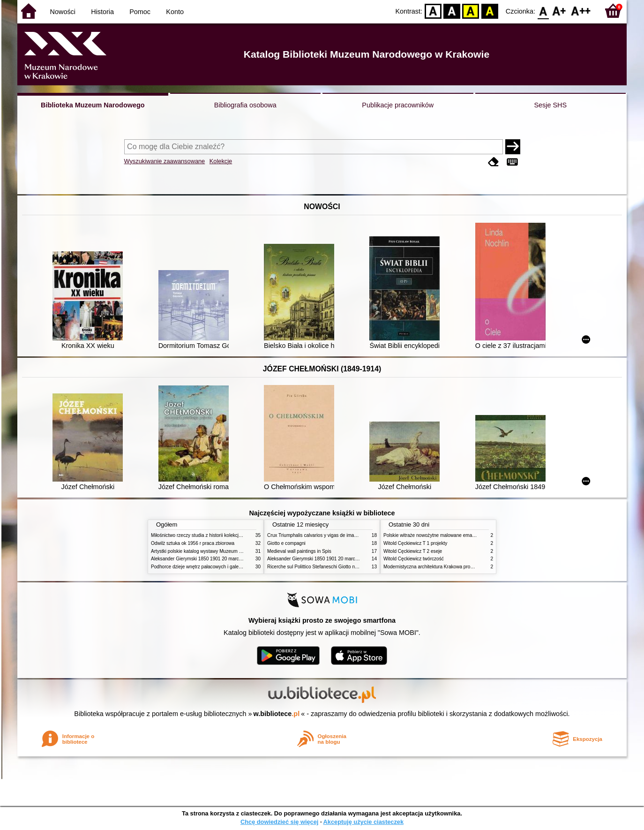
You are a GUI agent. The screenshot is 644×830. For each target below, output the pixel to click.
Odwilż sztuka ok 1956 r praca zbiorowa (193, 543)
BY (490, 11)
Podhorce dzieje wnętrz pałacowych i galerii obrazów (206, 567)
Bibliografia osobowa (245, 105)
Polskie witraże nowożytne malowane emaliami (433, 535)
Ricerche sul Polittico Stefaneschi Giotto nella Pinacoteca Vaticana (337, 567)
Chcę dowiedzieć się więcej (279, 822)
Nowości (63, 12)
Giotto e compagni (286, 543)
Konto (175, 12)
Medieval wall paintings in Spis (299, 551)
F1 (559, 11)
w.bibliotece (277, 714)
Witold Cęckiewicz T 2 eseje (413, 551)
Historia (102, 12)
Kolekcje (221, 161)
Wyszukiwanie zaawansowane (165, 161)
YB (471, 11)
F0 (543, 11)
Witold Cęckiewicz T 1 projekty (415, 543)
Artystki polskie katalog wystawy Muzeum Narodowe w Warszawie (220, 551)
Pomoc (140, 12)
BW (452, 11)
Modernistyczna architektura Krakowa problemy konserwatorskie (451, 567)
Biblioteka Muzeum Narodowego (93, 105)
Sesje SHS (550, 105)
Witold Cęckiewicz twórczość (414, 559)
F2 (581, 11)
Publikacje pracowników (398, 105)
